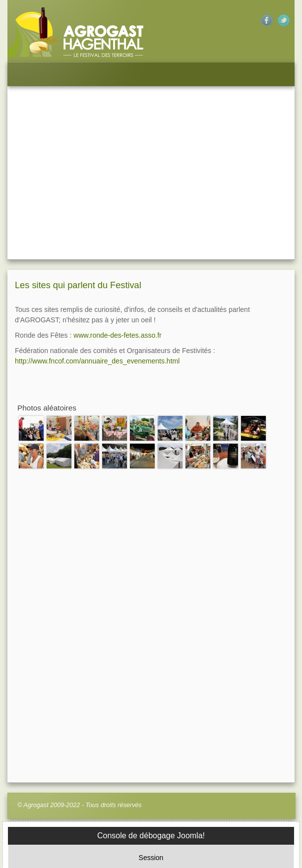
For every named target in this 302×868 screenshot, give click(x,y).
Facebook (267, 20)
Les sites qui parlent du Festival (78, 198)
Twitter (284, 20)
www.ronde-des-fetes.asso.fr (117, 248)
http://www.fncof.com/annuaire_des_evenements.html (97, 273)
